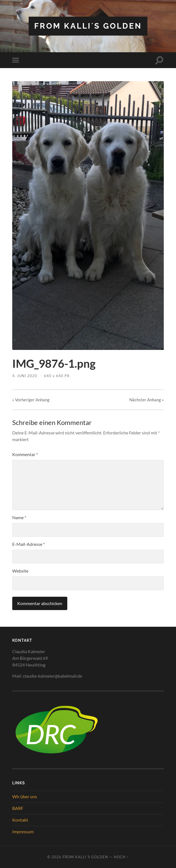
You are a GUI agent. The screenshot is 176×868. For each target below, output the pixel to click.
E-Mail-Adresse (28, 544)
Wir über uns (25, 796)
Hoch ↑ (121, 857)
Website (20, 571)
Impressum (23, 831)
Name (19, 517)
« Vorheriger (31, 400)
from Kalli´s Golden (88, 26)
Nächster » (147, 400)
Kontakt (20, 820)
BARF (18, 808)
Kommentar (25, 454)
